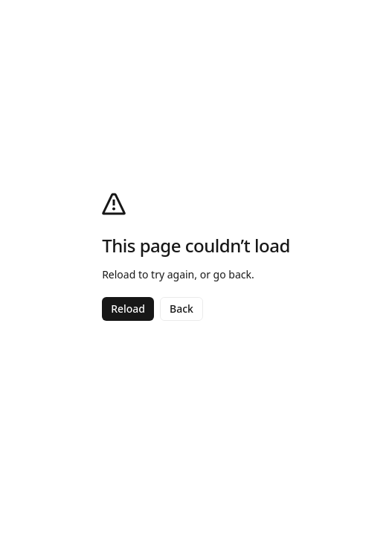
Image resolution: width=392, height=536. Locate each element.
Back (181, 309)
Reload (128, 309)
